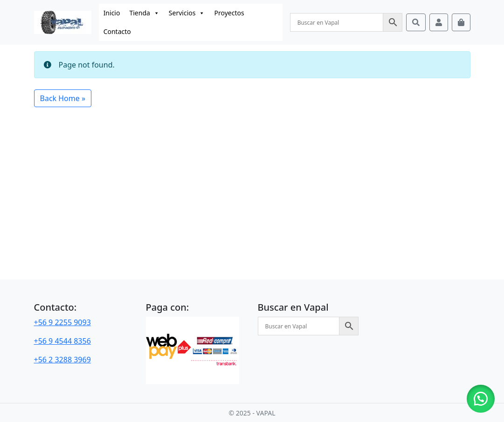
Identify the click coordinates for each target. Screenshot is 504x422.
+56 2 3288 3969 (62, 360)
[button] (481, 399)
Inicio (112, 13)
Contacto (117, 31)
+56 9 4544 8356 (62, 341)
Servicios (187, 13)
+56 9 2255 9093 (62, 322)
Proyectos (229, 13)
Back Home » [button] (63, 98)
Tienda (144, 13)
